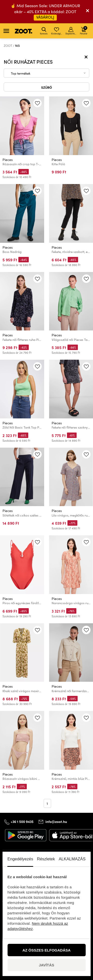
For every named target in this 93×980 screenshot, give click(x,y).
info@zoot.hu (56, 821)
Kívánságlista (57, 31)
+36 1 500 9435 (22, 821)
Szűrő (47, 87)
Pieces (8, 160)
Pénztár (84, 30)
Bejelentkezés (71, 31)
